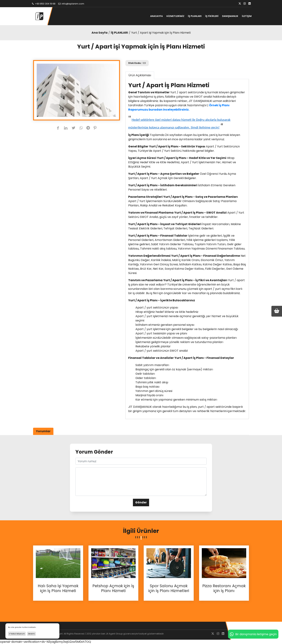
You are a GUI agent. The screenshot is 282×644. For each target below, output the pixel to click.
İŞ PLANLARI (195, 16)
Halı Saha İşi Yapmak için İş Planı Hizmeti (58, 588)
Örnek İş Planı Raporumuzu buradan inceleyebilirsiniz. (179, 107)
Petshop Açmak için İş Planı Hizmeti (113, 588)
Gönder (141, 502)
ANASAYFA (156, 16)
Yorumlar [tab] (43, 431)
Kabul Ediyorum (17, 634)
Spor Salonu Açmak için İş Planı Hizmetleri (169, 588)
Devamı (31, 634)
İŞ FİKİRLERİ (212, 16)
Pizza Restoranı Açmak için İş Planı (224, 588)
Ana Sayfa (100, 33)
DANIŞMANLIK (230, 16)
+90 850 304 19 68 (43, 4)
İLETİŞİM (247, 16)
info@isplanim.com (71, 4)
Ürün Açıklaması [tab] (140, 75)
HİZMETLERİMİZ (175, 16)
